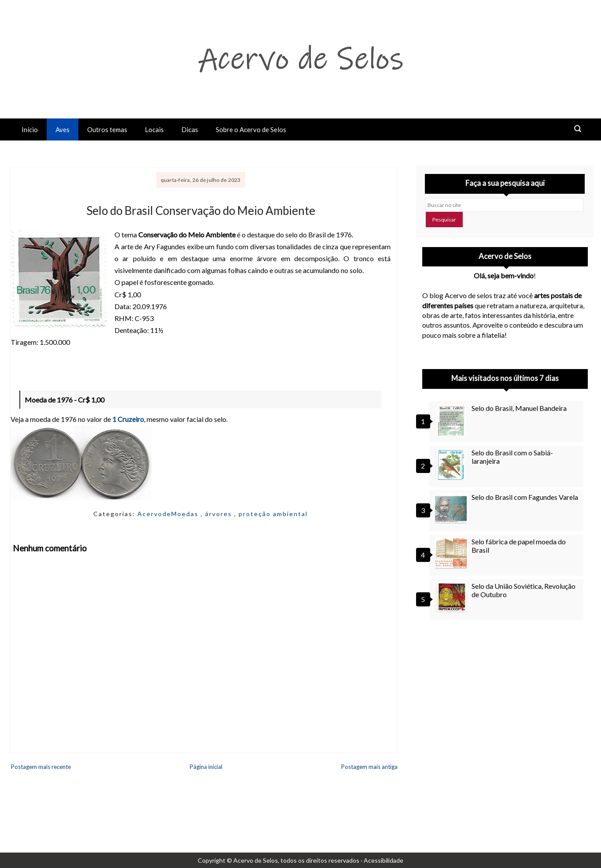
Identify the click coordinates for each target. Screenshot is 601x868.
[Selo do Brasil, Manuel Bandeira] (452, 420)
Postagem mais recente (41, 767)
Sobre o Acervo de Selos (251, 129)
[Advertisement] (505, 706)
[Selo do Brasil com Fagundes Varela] (452, 509)
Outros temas (107, 129)
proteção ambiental (273, 514)
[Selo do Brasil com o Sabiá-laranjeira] (452, 464)
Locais (154, 129)
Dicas (190, 129)
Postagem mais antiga (369, 767)
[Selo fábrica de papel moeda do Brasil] (452, 553)
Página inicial (206, 767)
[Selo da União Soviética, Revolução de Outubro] (452, 598)
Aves (63, 129)
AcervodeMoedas (169, 514)
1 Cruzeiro (128, 419)
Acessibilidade (383, 860)
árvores (220, 514)
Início (30, 129)
